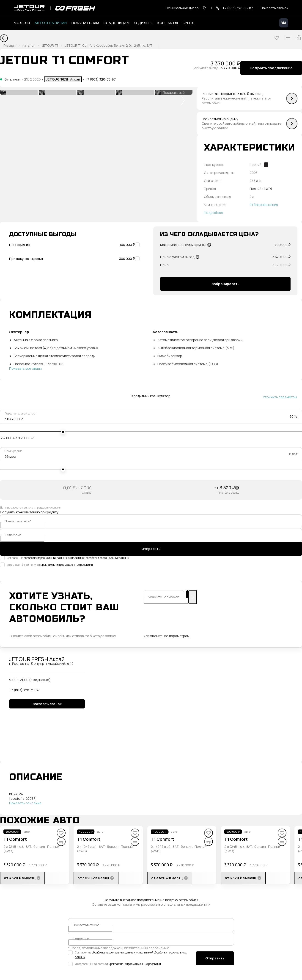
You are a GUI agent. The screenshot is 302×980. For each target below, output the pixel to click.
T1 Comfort (15, 839)
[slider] (63, 432)
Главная (10, 45)
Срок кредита (14, 451)
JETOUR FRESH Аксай (63, 79)
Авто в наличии (51, 23)
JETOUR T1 (50, 45)
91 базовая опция (264, 205)
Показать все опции (25, 369)
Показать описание (25, 803)
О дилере (144, 23)
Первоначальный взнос (20, 414)
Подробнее (214, 213)
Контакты (168, 23)
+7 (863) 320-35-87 (100, 79)
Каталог (29, 45)
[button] (183, 100)
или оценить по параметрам (167, 636)
